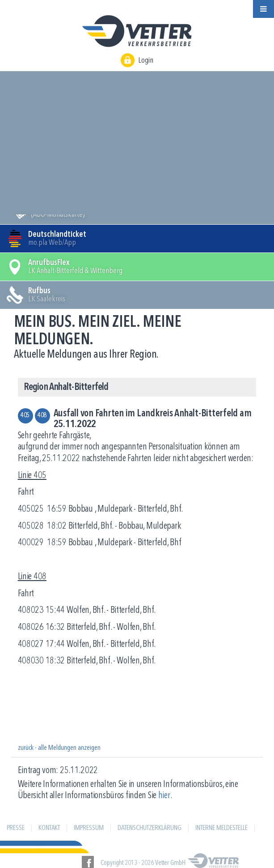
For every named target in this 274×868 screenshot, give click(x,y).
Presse (16, 828)
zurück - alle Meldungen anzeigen (59, 748)
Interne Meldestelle (221, 828)
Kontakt (49, 828)
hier (164, 796)
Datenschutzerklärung (150, 828)
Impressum (89, 828)
